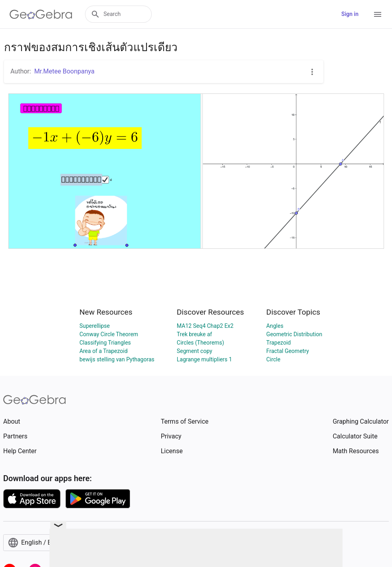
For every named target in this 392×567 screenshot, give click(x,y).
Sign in (350, 14)
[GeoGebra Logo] (41, 14)
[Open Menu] (378, 14)
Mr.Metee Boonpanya (64, 71)
